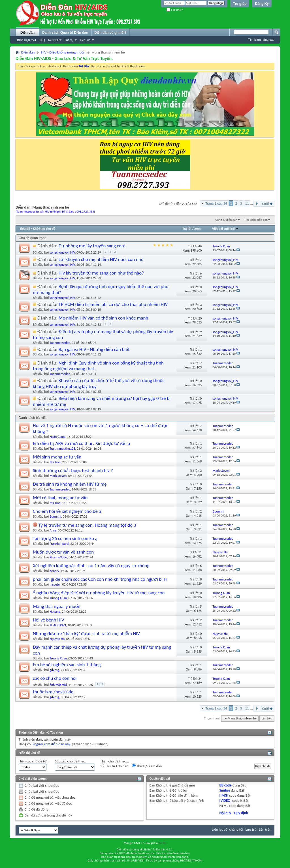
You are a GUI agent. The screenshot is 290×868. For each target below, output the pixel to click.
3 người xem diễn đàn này (51, 744)
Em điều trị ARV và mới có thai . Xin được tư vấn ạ (81, 443)
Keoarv (54, 571)
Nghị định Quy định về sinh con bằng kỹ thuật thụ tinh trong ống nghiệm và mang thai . (98, 366)
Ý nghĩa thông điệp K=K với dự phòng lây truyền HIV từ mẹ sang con (99, 593)
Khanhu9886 (58, 557)
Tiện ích (85, 40)
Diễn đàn (27, 33)
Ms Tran (55, 462)
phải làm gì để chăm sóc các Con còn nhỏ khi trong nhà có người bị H (100, 579)
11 (247, 203)
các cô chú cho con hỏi (55, 678)
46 (200, 246)
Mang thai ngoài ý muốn (57, 606)
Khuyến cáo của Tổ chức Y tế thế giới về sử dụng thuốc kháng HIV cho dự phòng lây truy (99, 383)
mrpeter (55, 584)
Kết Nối (53, 40)
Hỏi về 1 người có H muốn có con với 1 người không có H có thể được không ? (101, 428)
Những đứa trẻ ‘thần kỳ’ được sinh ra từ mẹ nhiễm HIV (86, 634)
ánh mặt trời (58, 685)
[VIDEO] (225, 801)
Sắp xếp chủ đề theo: (71, 761)
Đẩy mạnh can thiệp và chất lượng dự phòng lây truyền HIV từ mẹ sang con (102, 650)
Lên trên (267, 718)
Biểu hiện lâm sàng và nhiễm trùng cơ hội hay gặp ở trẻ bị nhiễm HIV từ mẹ (102, 401)
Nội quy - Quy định (234, 813)
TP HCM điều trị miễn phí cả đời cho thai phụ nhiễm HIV (113, 304)
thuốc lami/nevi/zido (53, 692)
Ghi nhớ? (175, 10)
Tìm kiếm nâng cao (261, 40)
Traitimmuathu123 (62, 449)
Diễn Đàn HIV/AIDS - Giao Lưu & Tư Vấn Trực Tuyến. (64, 58)
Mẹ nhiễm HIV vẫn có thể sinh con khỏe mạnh (104, 318)
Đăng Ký (262, 4)
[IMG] (224, 795)
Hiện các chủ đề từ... (34, 761)
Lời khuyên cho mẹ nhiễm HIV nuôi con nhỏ (101, 259)
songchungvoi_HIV (62, 252)
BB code (225, 785)
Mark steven (58, 476)
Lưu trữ (251, 829)
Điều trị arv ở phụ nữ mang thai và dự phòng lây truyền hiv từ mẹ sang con (103, 335)
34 (200, 679)
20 (200, 318)
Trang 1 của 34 (216, 203)
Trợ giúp (240, 4)
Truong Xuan (58, 598)
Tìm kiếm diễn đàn (256, 220)
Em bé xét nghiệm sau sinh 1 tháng (67, 665)
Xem (197, 229)
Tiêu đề (25, 229)
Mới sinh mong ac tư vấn (57, 457)
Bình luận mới (26, 40)
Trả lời (187, 229)
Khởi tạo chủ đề (44, 229)
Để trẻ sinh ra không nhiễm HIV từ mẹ (70, 484)
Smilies (225, 790)
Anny (53, 530)
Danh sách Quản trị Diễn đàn (65, 33)
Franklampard (59, 544)
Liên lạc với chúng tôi (228, 829)
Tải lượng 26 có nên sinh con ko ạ (65, 538)
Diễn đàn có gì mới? (110, 33)
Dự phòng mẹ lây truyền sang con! (92, 246)
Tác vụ (69, 40)
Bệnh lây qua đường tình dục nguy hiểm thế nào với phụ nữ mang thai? (101, 290)
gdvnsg (54, 670)
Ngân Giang (57, 437)
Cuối (267, 204)
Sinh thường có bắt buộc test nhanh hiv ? (73, 471)
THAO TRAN (58, 625)
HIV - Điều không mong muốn (63, 52)
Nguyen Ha (57, 639)
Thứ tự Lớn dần (114, 766)
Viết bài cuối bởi (225, 229)
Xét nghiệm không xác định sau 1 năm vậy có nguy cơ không (91, 566)
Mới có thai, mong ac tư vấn (60, 498)
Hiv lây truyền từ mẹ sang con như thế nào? (101, 273)
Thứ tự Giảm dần (147, 766)
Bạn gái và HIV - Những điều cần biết (94, 349)
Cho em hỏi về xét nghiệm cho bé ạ (67, 511)
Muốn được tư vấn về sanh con (63, 552)
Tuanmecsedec (60, 343)
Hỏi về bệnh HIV (49, 620)
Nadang (55, 612)
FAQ (42, 40)
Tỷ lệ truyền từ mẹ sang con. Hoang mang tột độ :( (88, 525)
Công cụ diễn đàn (226, 220)
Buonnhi (55, 516)
